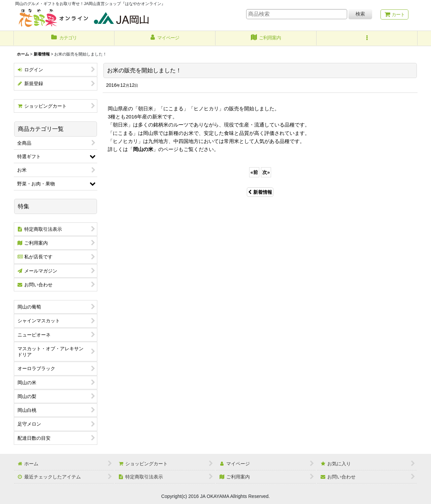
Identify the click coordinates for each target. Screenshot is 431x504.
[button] (367, 38)
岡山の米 (143, 149)
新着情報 (260, 192)
